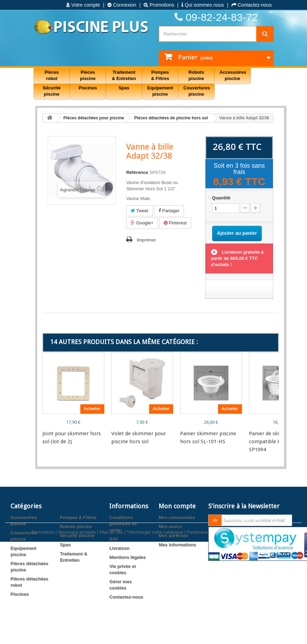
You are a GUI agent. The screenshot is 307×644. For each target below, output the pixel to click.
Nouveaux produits (77, 622)
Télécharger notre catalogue (155, 622)
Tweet (139, 211)
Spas (65, 545)
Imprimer (146, 240)
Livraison (119, 548)
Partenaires (199, 622)
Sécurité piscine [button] (52, 91)
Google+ (142, 223)
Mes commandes (177, 518)
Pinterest (175, 223)
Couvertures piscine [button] (197, 91)
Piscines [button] (88, 88)
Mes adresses (173, 536)
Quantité (221, 198)
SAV (114, 539)
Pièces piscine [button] (88, 75)
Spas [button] (124, 88)
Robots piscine (76, 527)
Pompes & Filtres (78, 518)
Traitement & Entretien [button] (124, 75)
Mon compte (177, 506)
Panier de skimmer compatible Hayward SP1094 (273, 442)
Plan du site (111, 622)
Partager (169, 211)
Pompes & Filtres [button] (160, 75)
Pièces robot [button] (52, 75)
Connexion (122, 5)
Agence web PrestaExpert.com (244, 622)
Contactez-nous (252, 5)
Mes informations (177, 545)
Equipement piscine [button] (160, 91)
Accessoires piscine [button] (233, 75)
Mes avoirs (170, 527)
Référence (137, 172)
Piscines (20, 594)
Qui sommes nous (203, 5)
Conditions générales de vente (123, 524)
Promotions (159, 5)
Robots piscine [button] (196, 75)
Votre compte (83, 5)
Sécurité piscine (77, 536)
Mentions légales (127, 557)
